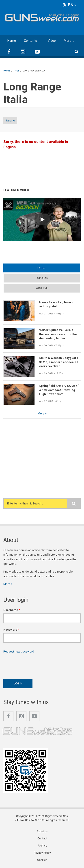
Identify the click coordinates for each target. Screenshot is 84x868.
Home (12, 41)
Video (52, 41)
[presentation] (37, 665)
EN (70, 5)
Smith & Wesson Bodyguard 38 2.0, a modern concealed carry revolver (59, 362)
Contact (42, 839)
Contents (30, 41)
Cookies (42, 860)
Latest (42, 268)
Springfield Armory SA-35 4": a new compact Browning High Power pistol (59, 390)
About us (42, 831)
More (68, 41)
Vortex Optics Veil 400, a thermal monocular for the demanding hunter (58, 334)
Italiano (10, 120)
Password (11, 630)
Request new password (19, 652)
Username (12, 610)
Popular (42, 278)
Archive (42, 288)
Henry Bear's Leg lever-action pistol (56, 304)
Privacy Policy (42, 853)
